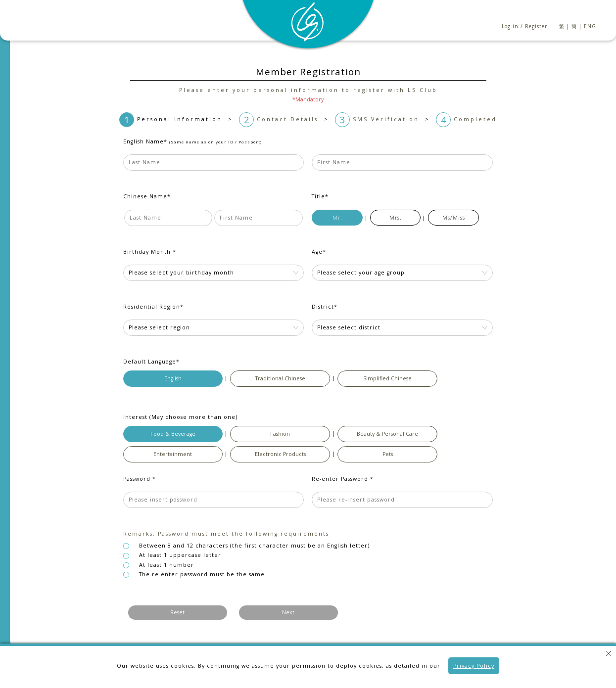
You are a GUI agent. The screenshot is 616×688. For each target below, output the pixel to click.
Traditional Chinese (280, 378)
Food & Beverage (173, 434)
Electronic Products (280, 454)
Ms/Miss (454, 218)
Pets (388, 454)
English (173, 378)
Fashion (280, 434)
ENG (590, 26)
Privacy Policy (474, 666)
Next (288, 612)
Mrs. (396, 218)
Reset (177, 612)
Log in (510, 26)
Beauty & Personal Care (387, 434)
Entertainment (173, 454)
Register (536, 26)
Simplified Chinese (387, 378)
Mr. (337, 218)
